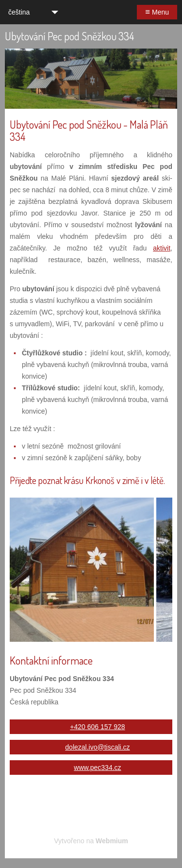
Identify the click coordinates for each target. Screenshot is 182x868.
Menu (157, 12)
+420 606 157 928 (97, 727)
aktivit (162, 248)
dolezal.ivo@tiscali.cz (97, 747)
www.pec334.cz (97, 768)
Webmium (112, 841)
